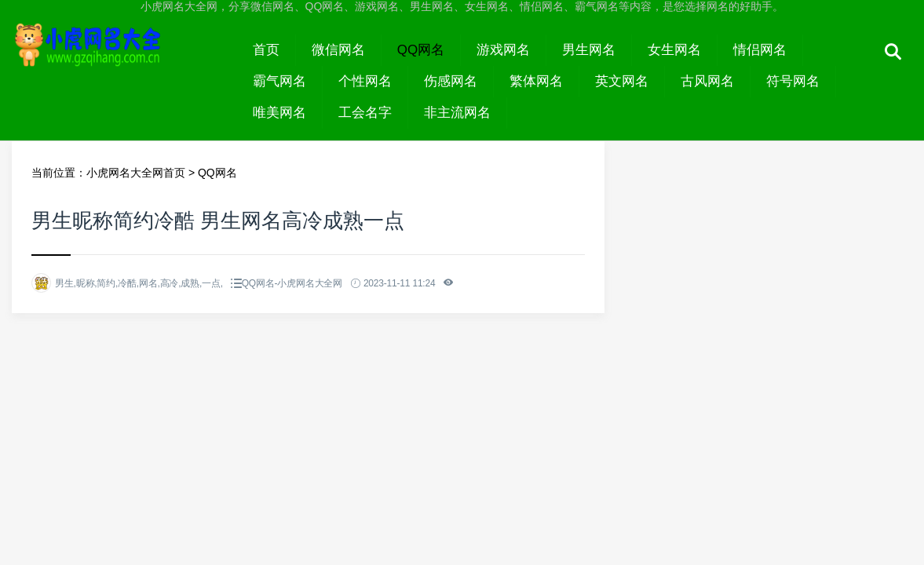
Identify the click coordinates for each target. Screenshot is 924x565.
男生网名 (589, 50)
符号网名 (793, 81)
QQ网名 (421, 50)
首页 (266, 50)
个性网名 (365, 81)
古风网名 (707, 81)
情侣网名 (760, 50)
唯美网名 (279, 113)
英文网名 (622, 81)
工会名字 (365, 113)
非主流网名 (457, 113)
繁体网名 (536, 81)
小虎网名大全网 (124, 64)
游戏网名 (503, 50)
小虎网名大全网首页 (136, 173)
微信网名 (338, 50)
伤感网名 (451, 81)
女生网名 (674, 50)
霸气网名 (279, 81)
